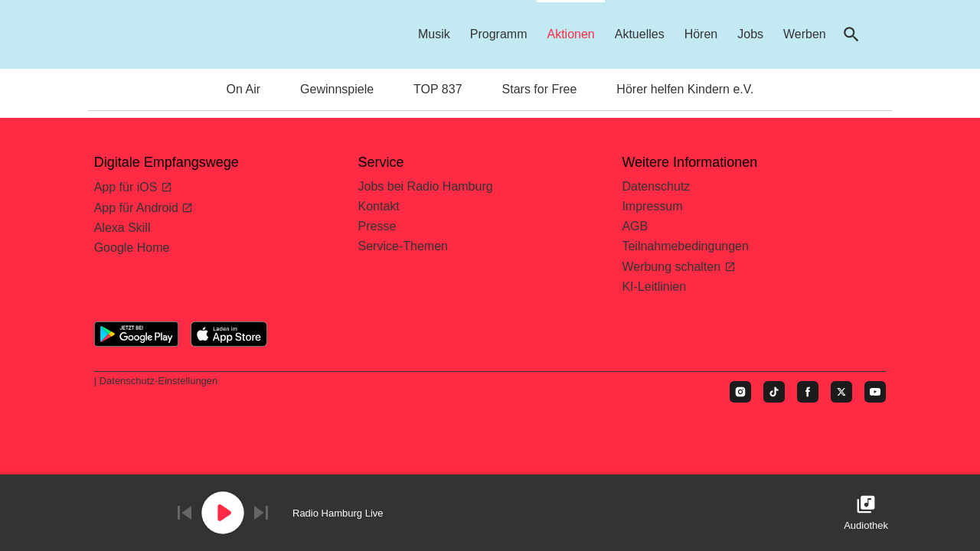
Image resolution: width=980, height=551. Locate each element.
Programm (499, 34)
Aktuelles (640, 34)
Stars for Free (540, 89)
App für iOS (127, 187)
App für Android (138, 208)
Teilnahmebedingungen (685, 246)
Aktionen (570, 34)
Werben (805, 34)
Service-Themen (403, 246)
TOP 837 (438, 89)
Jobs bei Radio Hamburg (426, 186)
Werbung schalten (673, 267)
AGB (635, 226)
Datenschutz (656, 186)
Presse (377, 226)
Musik (434, 34)
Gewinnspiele (337, 89)
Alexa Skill (122, 228)
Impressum (652, 206)
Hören (701, 34)
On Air (243, 89)
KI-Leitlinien (654, 287)
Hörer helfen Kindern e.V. (685, 89)
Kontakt (379, 206)
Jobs (750, 34)
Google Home (132, 248)
